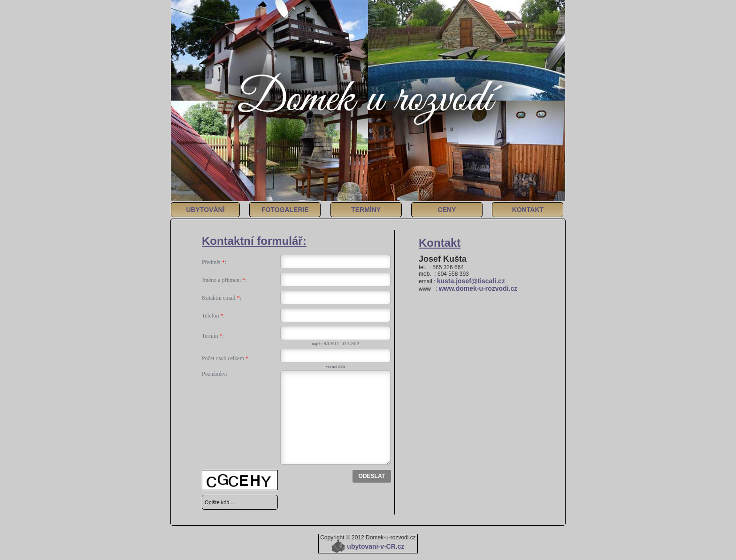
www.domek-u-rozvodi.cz (478, 288)
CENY (447, 210)
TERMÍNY (366, 210)
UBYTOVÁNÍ (205, 210)
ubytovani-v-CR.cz (368, 546)
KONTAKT (528, 210)
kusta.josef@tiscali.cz (471, 281)
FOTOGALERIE (285, 210)
